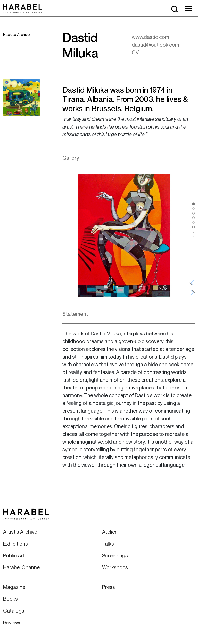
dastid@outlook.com (155, 45)
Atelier (109, 532)
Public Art (14, 556)
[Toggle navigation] (188, 9)
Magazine (14, 587)
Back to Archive (16, 34)
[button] (194, 204)
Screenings (115, 556)
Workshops (115, 567)
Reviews (12, 622)
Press (109, 587)
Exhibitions (15, 544)
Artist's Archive (20, 532)
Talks (108, 544)
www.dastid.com (150, 37)
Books (10, 599)
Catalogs (14, 611)
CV (135, 52)
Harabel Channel (22, 567)
